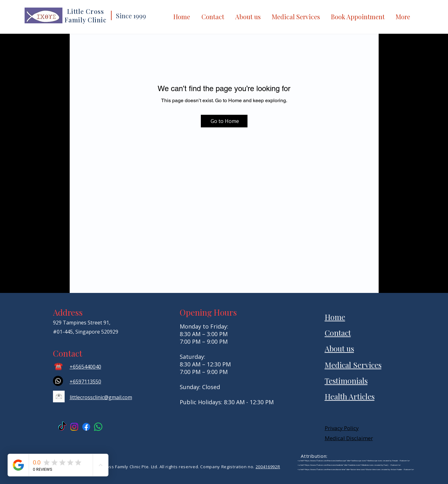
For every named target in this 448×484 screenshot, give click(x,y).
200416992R (268, 467)
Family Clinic (86, 20)
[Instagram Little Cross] (74, 427)
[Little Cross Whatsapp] (98, 427)
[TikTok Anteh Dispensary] (62, 427)
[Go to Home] (224, 121)
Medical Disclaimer (349, 438)
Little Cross (86, 11)
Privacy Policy (342, 428)
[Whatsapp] (58, 381)
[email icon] (59, 397)
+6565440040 (85, 367)
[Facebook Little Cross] (86, 427)
